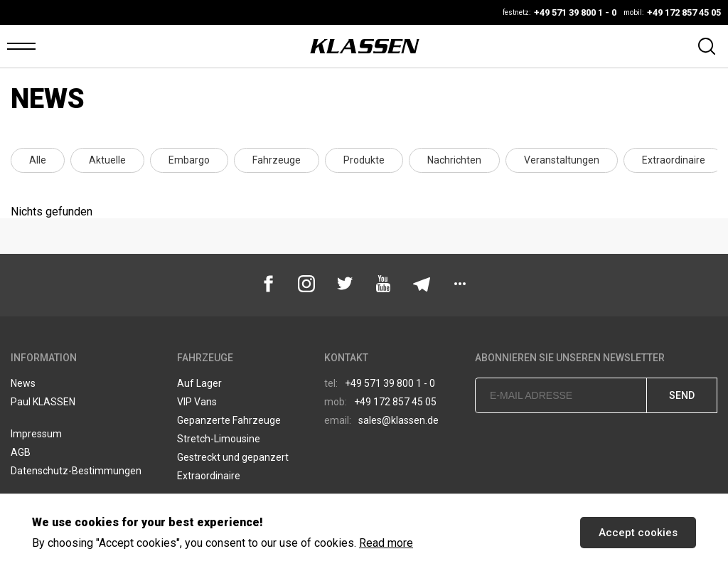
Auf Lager (199, 383)
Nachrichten (454, 160)
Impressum (36, 434)
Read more (386, 543)
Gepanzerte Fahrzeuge (229, 420)
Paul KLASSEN (43, 402)
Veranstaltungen (562, 160)
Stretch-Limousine (219, 439)
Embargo (189, 160)
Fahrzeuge (277, 160)
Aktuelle (107, 160)
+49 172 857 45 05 (380, 402)
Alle (38, 160)
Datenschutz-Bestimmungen (76, 471)
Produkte (364, 160)
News (23, 383)
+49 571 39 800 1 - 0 (380, 383)
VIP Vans (197, 402)
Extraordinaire (674, 160)
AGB (21, 452)
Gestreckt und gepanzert (233, 457)
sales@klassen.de (381, 420)
